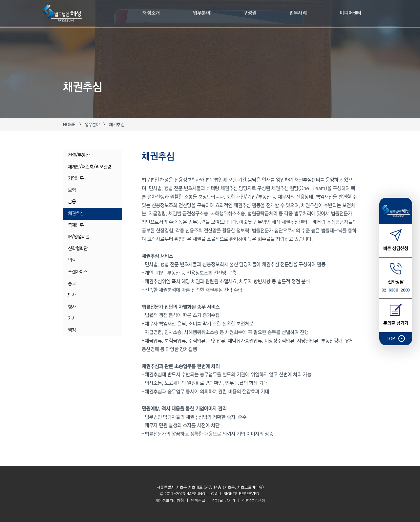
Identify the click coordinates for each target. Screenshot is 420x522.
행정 (72, 330)
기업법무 (76, 178)
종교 (72, 284)
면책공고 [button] (198, 501)
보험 (72, 190)
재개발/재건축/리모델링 (90, 167)
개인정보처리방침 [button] (170, 501)
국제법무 (76, 225)
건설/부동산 (79, 155)
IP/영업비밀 (79, 237)
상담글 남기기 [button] (224, 501)
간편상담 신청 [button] (253, 501)
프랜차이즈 (78, 272)
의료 (72, 260)
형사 (72, 307)
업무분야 (93, 125)
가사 (72, 318)
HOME (69, 125)
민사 (72, 295)
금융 (72, 202)
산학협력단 (78, 249)
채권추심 (76, 213)
